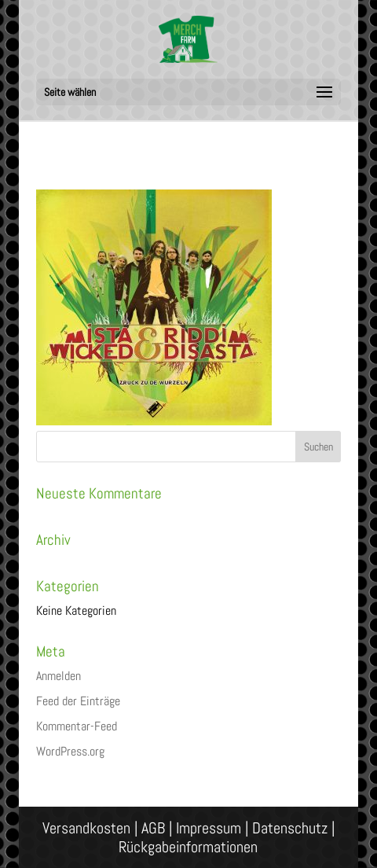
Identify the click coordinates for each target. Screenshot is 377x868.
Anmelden (59, 676)
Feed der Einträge (78, 701)
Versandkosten (86, 828)
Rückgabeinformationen (188, 847)
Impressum (209, 828)
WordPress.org (70, 751)
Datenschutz (290, 828)
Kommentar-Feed (77, 726)
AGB (153, 828)
